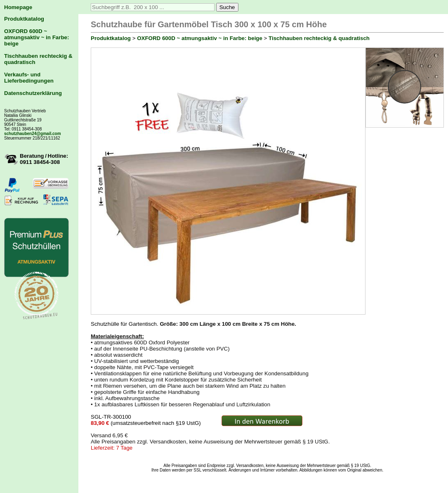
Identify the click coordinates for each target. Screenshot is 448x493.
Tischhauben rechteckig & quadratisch (319, 38)
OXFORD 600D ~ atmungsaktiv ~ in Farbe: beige (37, 37)
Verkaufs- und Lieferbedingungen (29, 78)
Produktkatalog (24, 19)
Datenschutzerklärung (33, 93)
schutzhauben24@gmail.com (33, 134)
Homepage (18, 7)
